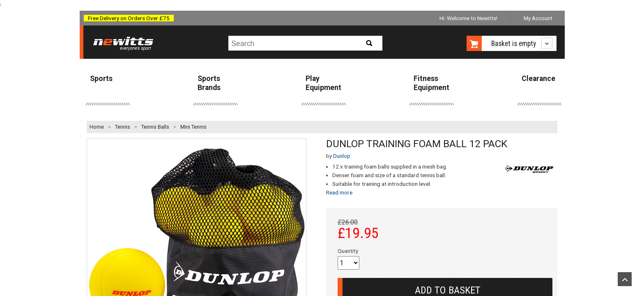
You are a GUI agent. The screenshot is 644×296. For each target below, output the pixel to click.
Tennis (123, 127)
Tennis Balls (155, 127)
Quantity (348, 251)
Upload (625, 279)
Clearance (538, 79)
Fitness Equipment (431, 83)
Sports (101, 79)
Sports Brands (209, 83)
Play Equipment (323, 83)
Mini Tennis (193, 127)
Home (97, 127)
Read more (339, 192)
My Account (538, 18)
